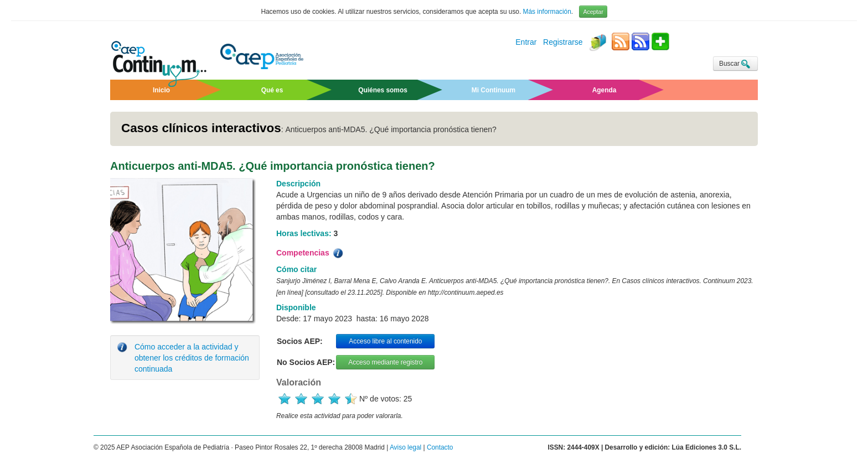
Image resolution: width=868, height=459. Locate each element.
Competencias (311, 253)
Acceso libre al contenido (385, 341)
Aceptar (593, 12)
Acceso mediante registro (385, 362)
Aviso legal (405, 447)
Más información (547, 12)
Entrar (526, 43)
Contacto (440, 447)
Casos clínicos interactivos (201, 128)
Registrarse (563, 43)
